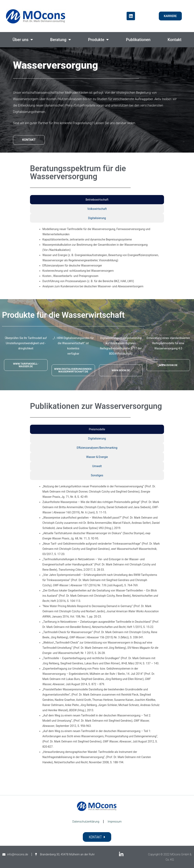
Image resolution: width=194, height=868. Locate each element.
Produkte (98, 40)
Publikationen (138, 40)
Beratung (61, 40)
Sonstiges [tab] (97, 475)
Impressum (115, 822)
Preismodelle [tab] (97, 429)
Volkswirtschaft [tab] (97, 209)
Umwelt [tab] (97, 466)
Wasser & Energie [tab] (97, 457)
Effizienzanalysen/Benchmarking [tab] (97, 448)
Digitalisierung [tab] (97, 218)
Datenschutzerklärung (86, 822)
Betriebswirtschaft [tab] (97, 200)
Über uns (23, 40)
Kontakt (174, 40)
